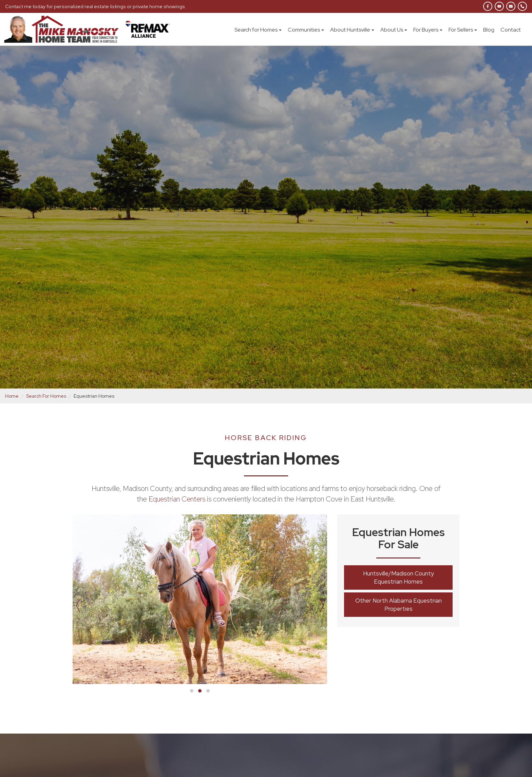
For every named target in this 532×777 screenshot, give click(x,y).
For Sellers (463, 30)
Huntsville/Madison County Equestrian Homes (398, 577)
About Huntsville (352, 30)
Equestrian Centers (177, 499)
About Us (394, 30)
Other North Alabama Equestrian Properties (398, 605)
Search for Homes (258, 30)
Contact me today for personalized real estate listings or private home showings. (93, 6)
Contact (511, 30)
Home (12, 396)
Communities (306, 30)
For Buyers (428, 30)
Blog (489, 30)
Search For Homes (46, 396)
